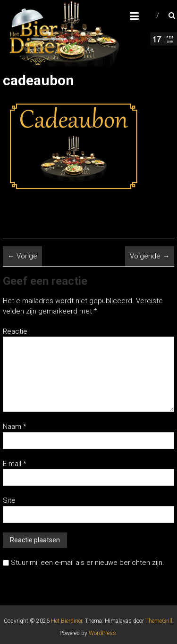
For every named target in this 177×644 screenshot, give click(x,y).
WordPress (102, 633)
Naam (15, 427)
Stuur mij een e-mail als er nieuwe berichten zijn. (88, 563)
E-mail (15, 464)
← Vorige (22, 256)
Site (9, 500)
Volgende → (150, 256)
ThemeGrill (159, 621)
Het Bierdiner (67, 621)
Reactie (15, 331)
